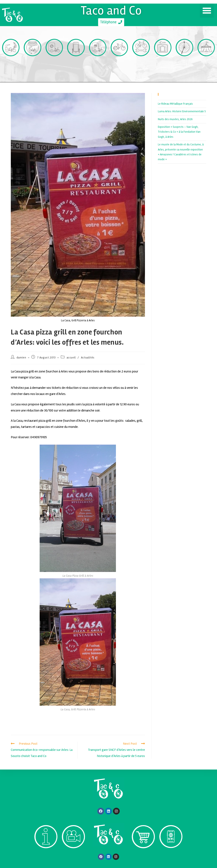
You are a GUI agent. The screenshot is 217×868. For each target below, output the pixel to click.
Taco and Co (111, 10)
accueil (71, 357)
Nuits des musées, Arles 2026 (175, 119)
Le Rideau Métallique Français (175, 104)
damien (21, 357)
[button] (207, 11)
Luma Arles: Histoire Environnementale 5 (182, 111)
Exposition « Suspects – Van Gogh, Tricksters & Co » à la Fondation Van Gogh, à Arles (179, 132)
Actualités (88, 357)
